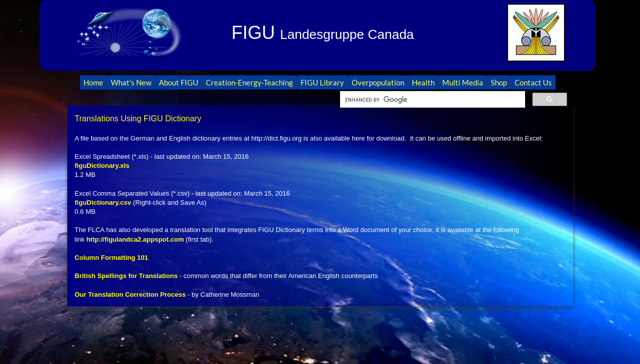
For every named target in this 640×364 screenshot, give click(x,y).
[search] (432, 100)
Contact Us (533, 82)
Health (423, 82)
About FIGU (179, 82)
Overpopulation (378, 82)
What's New (131, 82)
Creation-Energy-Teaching (249, 82)
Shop (499, 82)
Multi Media (463, 82)
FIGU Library (322, 82)
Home (93, 82)
